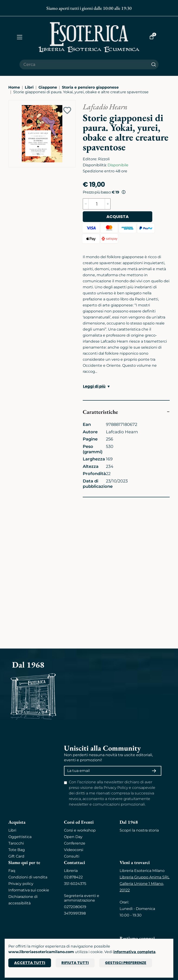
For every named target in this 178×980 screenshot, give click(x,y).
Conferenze (75, 843)
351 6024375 (75, 884)
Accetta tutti (30, 963)
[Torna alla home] (89, 37)
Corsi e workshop (80, 830)
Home (14, 87)
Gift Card (16, 856)
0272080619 (75, 907)
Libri (29, 87)
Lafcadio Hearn (105, 107)
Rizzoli (104, 159)
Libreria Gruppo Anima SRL (145, 877)
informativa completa (134, 952)
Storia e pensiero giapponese (90, 87)
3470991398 (75, 913)
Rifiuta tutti (75, 963)
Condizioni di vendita (28, 877)
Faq (12, 871)
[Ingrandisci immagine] (11, 103)
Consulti (72, 856)
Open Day (73, 837)
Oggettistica (20, 837)
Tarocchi (16, 843)
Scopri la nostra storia (139, 830)
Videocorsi (74, 850)
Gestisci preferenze (126, 963)
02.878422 (73, 877)
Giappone (48, 87)
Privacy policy (21, 884)
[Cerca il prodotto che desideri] (84, 64)
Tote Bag (17, 850)
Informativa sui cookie (29, 890)
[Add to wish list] (67, 110)
